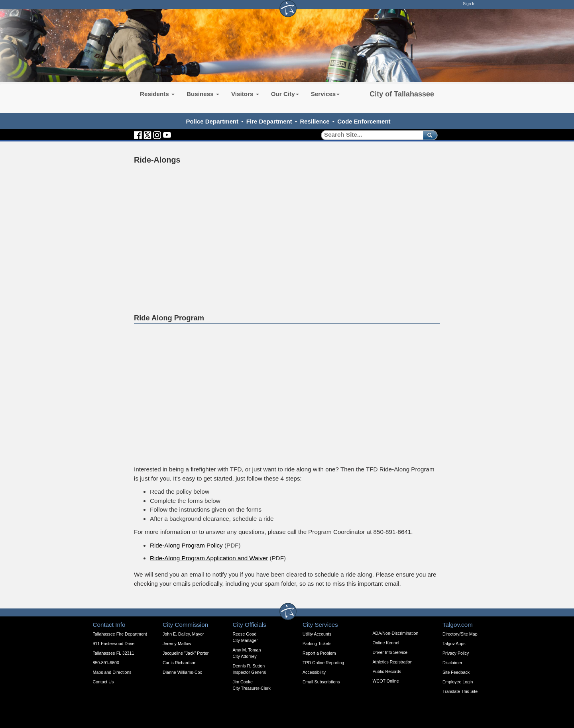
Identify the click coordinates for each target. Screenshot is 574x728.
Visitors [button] (245, 94)
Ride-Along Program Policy (186, 545)
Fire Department (269, 121)
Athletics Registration (393, 662)
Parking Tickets (317, 644)
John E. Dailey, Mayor (183, 634)
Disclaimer (452, 663)
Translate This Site (460, 691)
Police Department (212, 121)
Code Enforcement (364, 121)
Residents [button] (157, 94)
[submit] (429, 135)
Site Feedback (456, 672)
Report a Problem (319, 653)
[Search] (369, 135)
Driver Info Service (390, 652)
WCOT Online (386, 681)
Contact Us (103, 682)
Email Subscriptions (321, 682)
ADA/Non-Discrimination (396, 633)
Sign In (469, 4)
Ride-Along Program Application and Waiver (209, 558)
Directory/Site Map (460, 634)
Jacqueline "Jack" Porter (186, 653)
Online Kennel (386, 643)
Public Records (387, 671)
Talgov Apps (454, 644)
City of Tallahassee (402, 94)
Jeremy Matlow (177, 644)
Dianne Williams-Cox (182, 672)
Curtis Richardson (180, 663)
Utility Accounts (317, 634)
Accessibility (314, 672)
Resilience (315, 121)
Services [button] (325, 94)
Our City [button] (285, 94)
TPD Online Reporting (323, 663)
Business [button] (203, 94)
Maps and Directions (112, 672)
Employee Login (458, 682)
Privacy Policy (456, 653)
